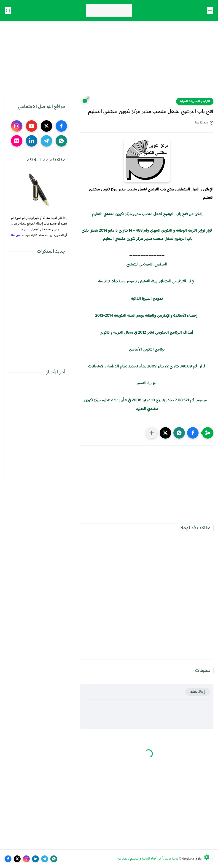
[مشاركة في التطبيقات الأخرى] (152, 433)
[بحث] (8, 11)
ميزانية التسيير (147, 383)
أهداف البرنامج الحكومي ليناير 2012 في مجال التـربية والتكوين (146, 333)
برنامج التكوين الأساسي (146, 350)
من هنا (24, 229)
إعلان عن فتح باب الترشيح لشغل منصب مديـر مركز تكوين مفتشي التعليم (147, 214)
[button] (193, 433)
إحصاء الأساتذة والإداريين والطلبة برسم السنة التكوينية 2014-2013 (146, 316)
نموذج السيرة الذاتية (147, 299)
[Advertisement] (109, 62)
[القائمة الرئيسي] (210, 11)
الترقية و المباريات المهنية (195, 101)
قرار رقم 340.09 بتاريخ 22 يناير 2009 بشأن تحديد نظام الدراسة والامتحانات (147, 367)
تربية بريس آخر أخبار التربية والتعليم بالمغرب (148, 859)
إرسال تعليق (198, 692)
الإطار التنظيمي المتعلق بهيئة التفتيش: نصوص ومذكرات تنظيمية (147, 281)
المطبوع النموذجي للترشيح (147, 265)
